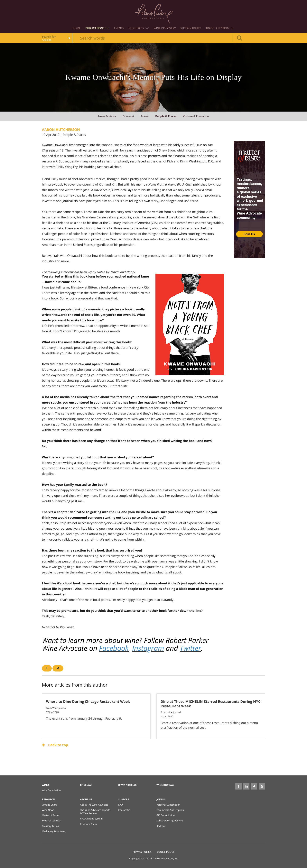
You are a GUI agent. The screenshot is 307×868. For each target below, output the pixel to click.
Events (119, 28)
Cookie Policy (166, 852)
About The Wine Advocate (94, 805)
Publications (97, 28)
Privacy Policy (142, 852)
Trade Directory (220, 28)
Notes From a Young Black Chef (170, 184)
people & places (166, 116)
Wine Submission (51, 790)
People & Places (74, 135)
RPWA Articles (127, 785)
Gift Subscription (166, 815)
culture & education (196, 116)
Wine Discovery (165, 28)
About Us (86, 799)
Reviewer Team (88, 824)
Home (77, 28)
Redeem (161, 826)
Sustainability (191, 28)
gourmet (128, 116)
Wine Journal (165, 785)
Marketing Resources (53, 831)
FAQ (121, 805)
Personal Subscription (168, 805)
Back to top (55, 745)
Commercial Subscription (170, 810)
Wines (46, 785)
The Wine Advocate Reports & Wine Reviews (95, 812)
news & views (107, 116)
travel (145, 116)
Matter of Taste (50, 815)
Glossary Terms (50, 826)
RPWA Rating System (91, 819)
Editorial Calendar (52, 821)
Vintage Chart (49, 805)
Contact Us (124, 810)
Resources (139, 28)
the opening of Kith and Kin (97, 184)
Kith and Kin (176, 161)
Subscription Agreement (170, 821)
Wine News (48, 810)
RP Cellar (86, 785)
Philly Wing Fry (67, 167)
